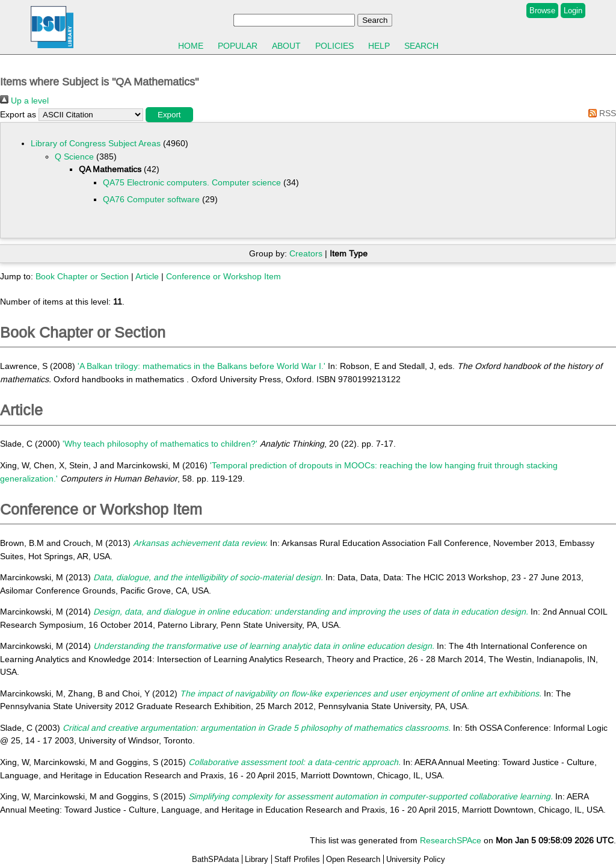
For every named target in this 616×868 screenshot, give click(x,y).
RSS (600, 113)
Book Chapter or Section (82, 276)
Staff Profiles (297, 859)
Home (191, 46)
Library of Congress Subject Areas (96, 143)
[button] (169, 115)
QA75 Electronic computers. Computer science (192, 182)
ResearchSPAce (451, 840)
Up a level (24, 101)
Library (257, 859)
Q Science (74, 157)
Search (421, 46)
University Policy (416, 859)
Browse (542, 11)
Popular (238, 46)
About (286, 46)
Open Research (353, 859)
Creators (306, 253)
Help (379, 46)
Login (573, 11)
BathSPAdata (215, 859)
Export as (18, 114)
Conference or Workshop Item (223, 276)
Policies (334, 46)
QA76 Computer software (151, 199)
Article (147, 276)
